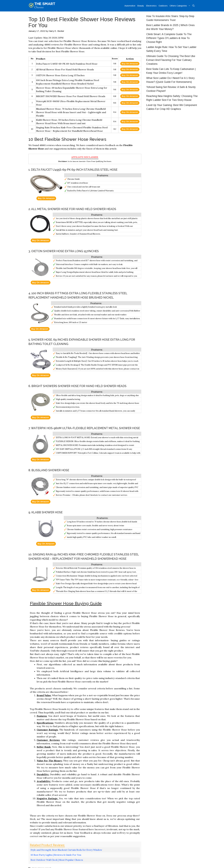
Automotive (130, 6)
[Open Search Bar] (193, 6)
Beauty (141, 6)
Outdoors (163, 6)
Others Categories (180, 6)
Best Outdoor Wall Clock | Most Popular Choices (57, 860)
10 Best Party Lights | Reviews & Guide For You (56, 855)
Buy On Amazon (130, 64)
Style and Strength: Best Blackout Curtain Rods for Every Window (66, 850)
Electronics (151, 6)
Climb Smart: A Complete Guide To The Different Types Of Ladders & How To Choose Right (169, 38)
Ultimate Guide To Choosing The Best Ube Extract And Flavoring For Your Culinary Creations (171, 60)
